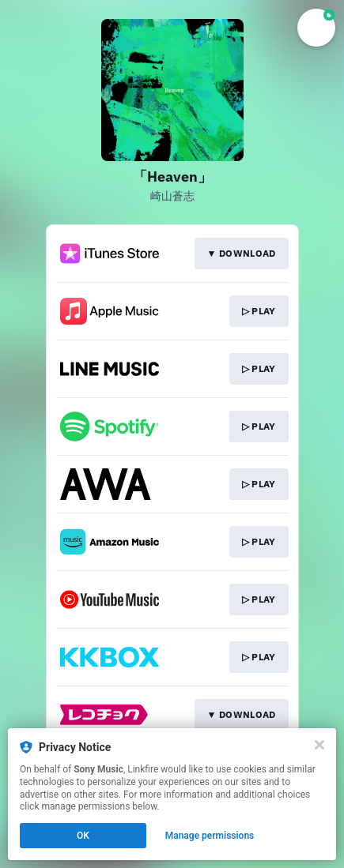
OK (83, 836)
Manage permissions (210, 836)
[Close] (319, 745)
